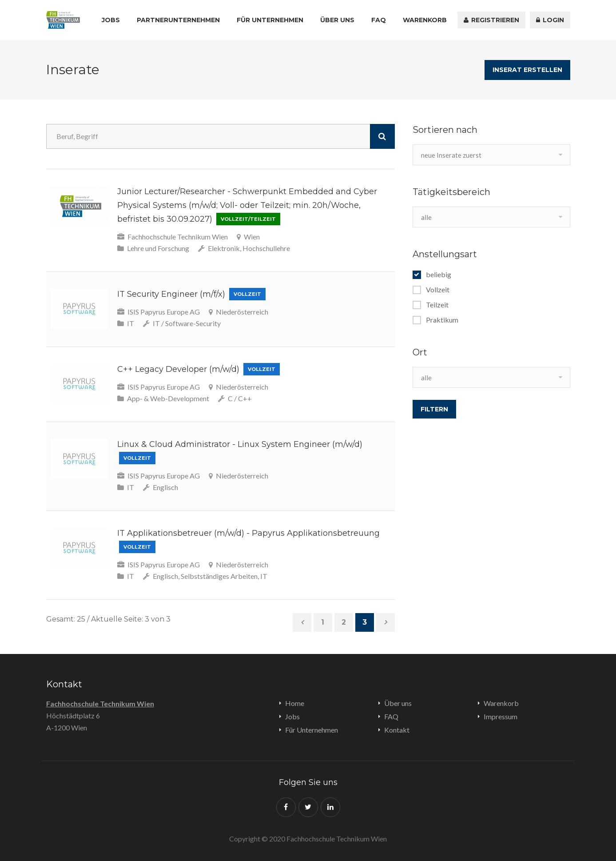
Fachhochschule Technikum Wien (100, 704)
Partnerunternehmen (178, 20)
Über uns (337, 20)
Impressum (501, 716)
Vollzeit (438, 290)
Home (295, 703)
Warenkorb (425, 20)
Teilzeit (437, 305)
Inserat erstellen (527, 70)
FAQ (379, 20)
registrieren (491, 20)
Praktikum (442, 320)
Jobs (111, 20)
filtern (434, 409)
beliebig (439, 275)
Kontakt (397, 730)
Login (550, 20)
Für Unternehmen (270, 20)
